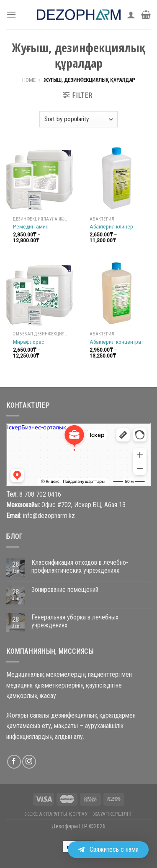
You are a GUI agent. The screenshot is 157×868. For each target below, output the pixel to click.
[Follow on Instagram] (29, 762)
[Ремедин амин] (40, 178)
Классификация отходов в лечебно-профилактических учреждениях (80, 566)
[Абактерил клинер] (117, 178)
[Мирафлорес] (40, 293)
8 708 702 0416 (40, 494)
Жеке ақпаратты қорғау (56, 814)
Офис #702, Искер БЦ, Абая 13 (84, 505)
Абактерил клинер (111, 226)
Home (29, 80)
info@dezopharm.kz (49, 516)
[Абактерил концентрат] (117, 293)
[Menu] (11, 14)
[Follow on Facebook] (14, 762)
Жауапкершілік (113, 814)
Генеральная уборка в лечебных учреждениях (75, 621)
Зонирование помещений (65, 590)
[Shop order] (78, 119)
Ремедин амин (31, 226)
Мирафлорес (28, 342)
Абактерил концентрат (116, 342)
